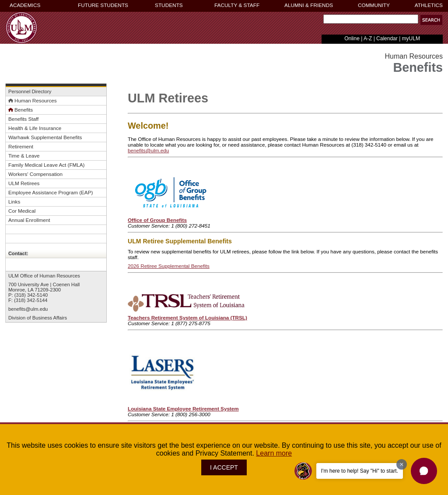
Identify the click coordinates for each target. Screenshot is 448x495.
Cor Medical (22, 211)
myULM (411, 39)
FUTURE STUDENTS (103, 5)
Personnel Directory (30, 91)
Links (14, 202)
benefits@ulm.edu (28, 309)
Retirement (21, 146)
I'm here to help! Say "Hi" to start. (360, 471)
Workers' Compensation (35, 174)
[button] (424, 471)
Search (321, 21)
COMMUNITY (374, 5)
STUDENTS (169, 5)
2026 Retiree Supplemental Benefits (169, 266)
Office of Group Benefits (157, 220)
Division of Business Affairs (38, 318)
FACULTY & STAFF (237, 5)
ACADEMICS (25, 5)
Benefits (21, 110)
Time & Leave (24, 156)
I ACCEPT (224, 467)
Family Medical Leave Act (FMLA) (46, 165)
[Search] (371, 19)
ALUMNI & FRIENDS (309, 5)
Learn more (274, 453)
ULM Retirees (24, 183)
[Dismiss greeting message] (402, 464)
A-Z (368, 39)
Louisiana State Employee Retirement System (183, 409)
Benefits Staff (23, 119)
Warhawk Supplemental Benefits (45, 137)
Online (352, 39)
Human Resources (33, 100)
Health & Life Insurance (35, 128)
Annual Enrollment (29, 220)
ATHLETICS (429, 5)
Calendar (387, 39)
